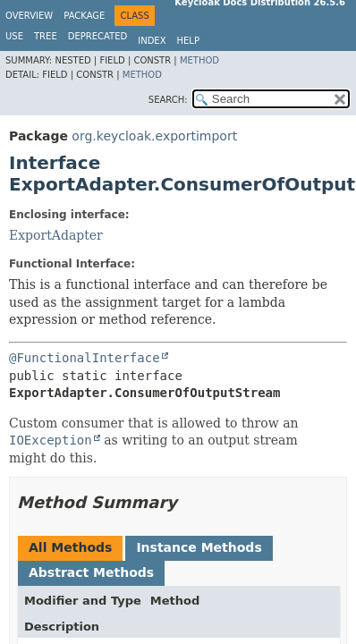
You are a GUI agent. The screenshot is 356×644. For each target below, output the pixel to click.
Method (199, 60)
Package (84, 16)
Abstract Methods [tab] (91, 572)
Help (188, 41)
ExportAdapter (56, 235)
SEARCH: (168, 100)
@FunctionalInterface (85, 358)
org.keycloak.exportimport (154, 136)
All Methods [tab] (70, 547)
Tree (46, 36)
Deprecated (98, 36)
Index (152, 41)
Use (14, 36)
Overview (29, 16)
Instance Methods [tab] (199, 547)
